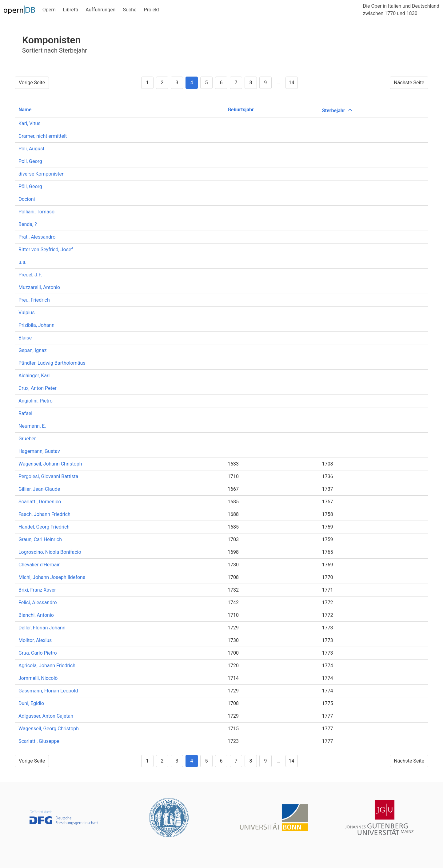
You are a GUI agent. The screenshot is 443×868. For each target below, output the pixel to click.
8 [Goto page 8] (251, 83)
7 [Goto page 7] (236, 83)
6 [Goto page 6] (221, 83)
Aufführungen (100, 10)
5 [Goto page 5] (206, 83)
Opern (49, 10)
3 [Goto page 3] (177, 83)
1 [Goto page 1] (147, 83)
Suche (130, 10)
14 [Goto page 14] (292, 83)
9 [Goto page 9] (265, 83)
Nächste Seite (409, 83)
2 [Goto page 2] (162, 83)
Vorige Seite (32, 83)
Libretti (71, 10)
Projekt (151, 10)
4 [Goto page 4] (192, 83)
